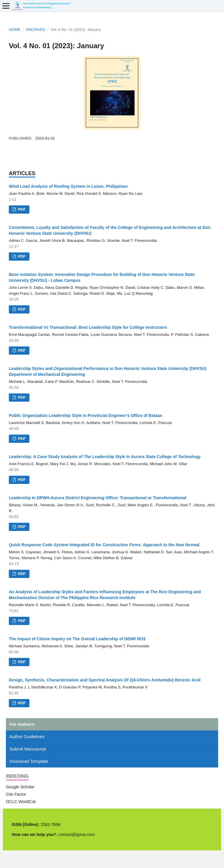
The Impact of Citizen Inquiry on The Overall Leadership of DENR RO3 (77, 639)
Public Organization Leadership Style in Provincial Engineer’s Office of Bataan (86, 415)
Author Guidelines (27, 737)
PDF (21, 209)
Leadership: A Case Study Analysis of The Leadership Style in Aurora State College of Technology (105, 457)
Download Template (29, 761)
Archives (36, 30)
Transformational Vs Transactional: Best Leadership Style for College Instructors (88, 327)
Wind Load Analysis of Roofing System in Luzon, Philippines (68, 186)
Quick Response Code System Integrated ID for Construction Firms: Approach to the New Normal (104, 545)
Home (15, 30)
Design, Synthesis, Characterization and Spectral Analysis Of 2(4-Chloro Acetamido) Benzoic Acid (105, 680)
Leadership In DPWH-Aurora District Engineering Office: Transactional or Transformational (98, 498)
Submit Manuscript (28, 749)
